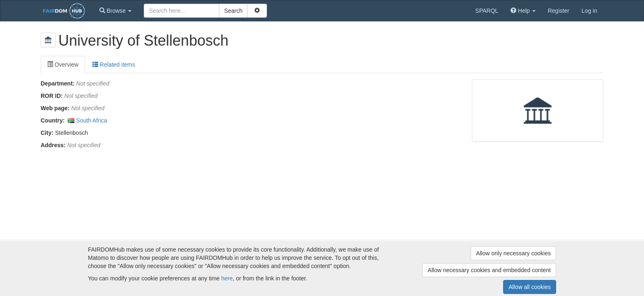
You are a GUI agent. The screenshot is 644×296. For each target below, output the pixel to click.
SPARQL (487, 11)
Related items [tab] (114, 65)
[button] (115, 11)
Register (559, 11)
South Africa (92, 120)
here (227, 278)
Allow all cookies (530, 287)
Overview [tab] (63, 65)
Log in (589, 11)
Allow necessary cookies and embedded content (489, 270)
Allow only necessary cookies (513, 253)
